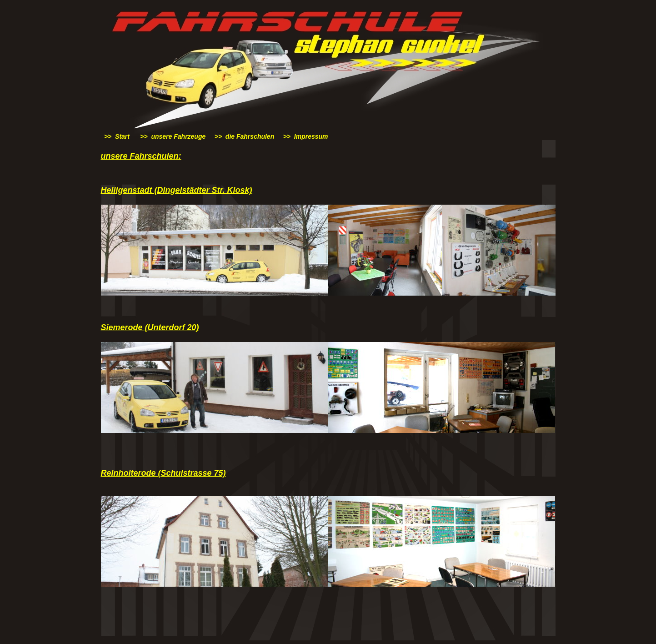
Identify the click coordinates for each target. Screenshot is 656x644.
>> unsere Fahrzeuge (173, 136)
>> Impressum (306, 136)
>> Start (117, 136)
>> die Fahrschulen (245, 136)
